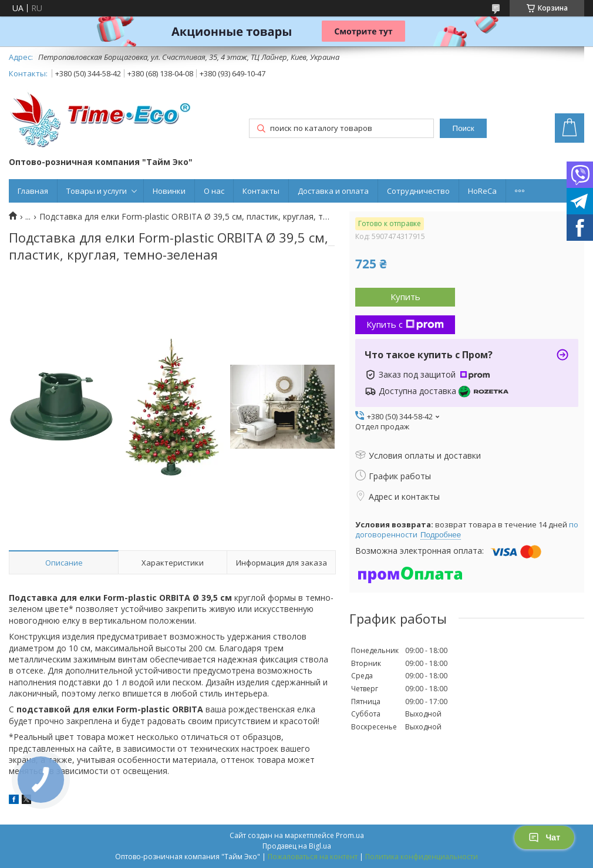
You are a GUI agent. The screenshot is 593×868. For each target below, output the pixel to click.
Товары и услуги (97, 191)
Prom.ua (350, 835)
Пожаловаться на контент (313, 857)
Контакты (261, 191)
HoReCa (482, 191)
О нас (214, 191)
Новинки (169, 191)
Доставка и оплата (333, 191)
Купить (405, 297)
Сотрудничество (418, 191)
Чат (544, 837)
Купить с (405, 324)
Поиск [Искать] (464, 128)
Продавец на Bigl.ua (297, 846)
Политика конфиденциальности (422, 857)
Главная (33, 191)
